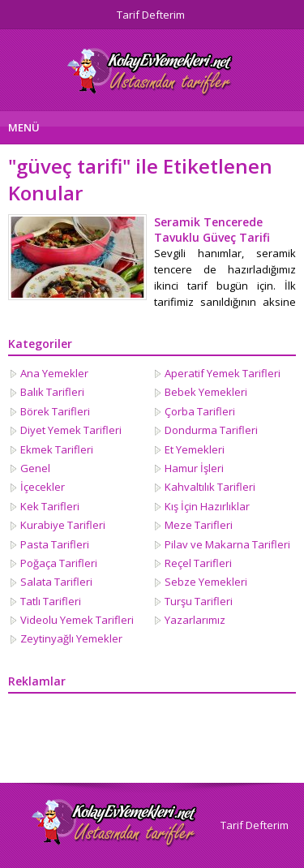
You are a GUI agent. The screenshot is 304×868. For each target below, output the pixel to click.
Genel (35, 468)
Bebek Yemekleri (206, 392)
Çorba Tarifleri (200, 411)
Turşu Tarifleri (199, 601)
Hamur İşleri (194, 468)
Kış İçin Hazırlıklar (207, 506)
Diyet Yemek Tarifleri (71, 430)
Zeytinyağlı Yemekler (71, 638)
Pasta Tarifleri (55, 544)
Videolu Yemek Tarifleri (77, 620)
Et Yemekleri (195, 449)
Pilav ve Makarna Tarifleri (227, 544)
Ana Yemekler (54, 373)
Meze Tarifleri (199, 525)
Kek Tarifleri (50, 506)
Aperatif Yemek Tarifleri (223, 373)
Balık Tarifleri (52, 392)
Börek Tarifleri (55, 411)
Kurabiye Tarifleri (63, 525)
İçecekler (43, 487)
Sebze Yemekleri (206, 582)
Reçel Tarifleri (198, 563)
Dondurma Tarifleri (211, 430)
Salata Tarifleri (56, 582)
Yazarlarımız (195, 620)
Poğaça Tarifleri (59, 563)
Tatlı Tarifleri (51, 601)
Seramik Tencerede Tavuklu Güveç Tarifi (212, 230)
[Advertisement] (89, 738)
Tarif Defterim (151, 15)
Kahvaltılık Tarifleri (210, 487)
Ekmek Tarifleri (57, 449)
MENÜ (24, 127)
